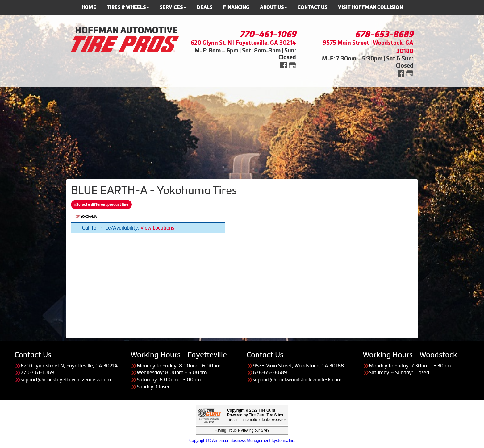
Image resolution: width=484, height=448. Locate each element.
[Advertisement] (242, 130)
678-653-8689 (384, 34)
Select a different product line (101, 205)
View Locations (157, 228)
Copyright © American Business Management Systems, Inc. (242, 440)
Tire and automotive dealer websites (257, 417)
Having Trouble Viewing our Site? (242, 430)
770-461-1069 (268, 34)
